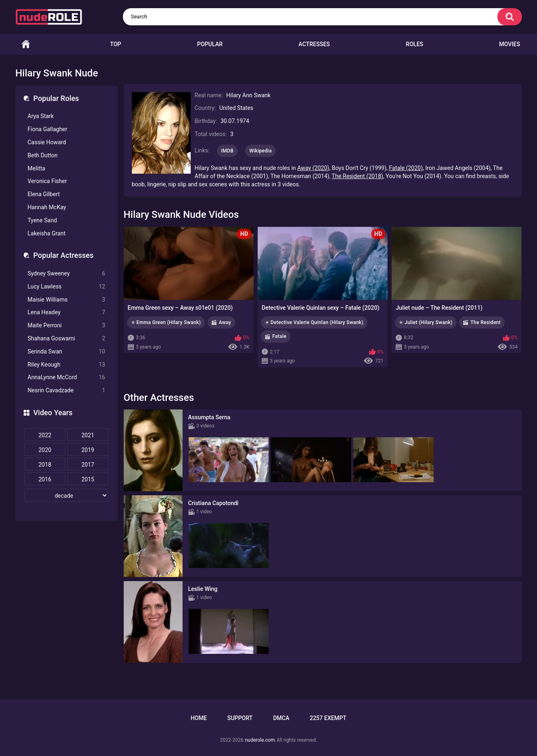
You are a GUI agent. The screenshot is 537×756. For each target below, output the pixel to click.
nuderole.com (260, 740)
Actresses (314, 44)
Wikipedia (260, 151)
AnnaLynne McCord (67, 377)
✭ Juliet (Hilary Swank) (426, 322)
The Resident (486, 322)
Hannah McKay (47, 207)
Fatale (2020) (406, 168)
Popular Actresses (64, 255)
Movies (509, 44)
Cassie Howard (47, 142)
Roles (414, 44)
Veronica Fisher (47, 181)
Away (225, 322)
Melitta (37, 168)
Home (26, 44)
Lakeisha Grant (47, 233)
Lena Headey (67, 312)
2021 (88, 435)
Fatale (280, 336)
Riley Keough (67, 365)
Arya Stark (41, 116)
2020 (45, 450)
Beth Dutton (43, 155)
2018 (45, 465)
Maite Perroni (67, 325)
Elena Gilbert (44, 194)
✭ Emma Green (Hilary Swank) (166, 322)
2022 (45, 435)
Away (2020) (313, 168)
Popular (210, 44)
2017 (88, 465)
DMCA (281, 718)
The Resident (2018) (357, 176)
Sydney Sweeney (67, 274)
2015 (88, 479)
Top (116, 44)
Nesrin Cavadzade (67, 390)
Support (240, 718)
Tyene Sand (42, 220)
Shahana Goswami (67, 339)
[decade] (67, 495)
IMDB (227, 151)
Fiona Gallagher (48, 129)
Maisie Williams (67, 300)
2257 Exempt (328, 718)
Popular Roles (56, 98)
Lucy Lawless (67, 287)
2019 (88, 450)
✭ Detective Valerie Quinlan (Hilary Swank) (314, 322)
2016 (45, 479)
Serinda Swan (67, 352)
